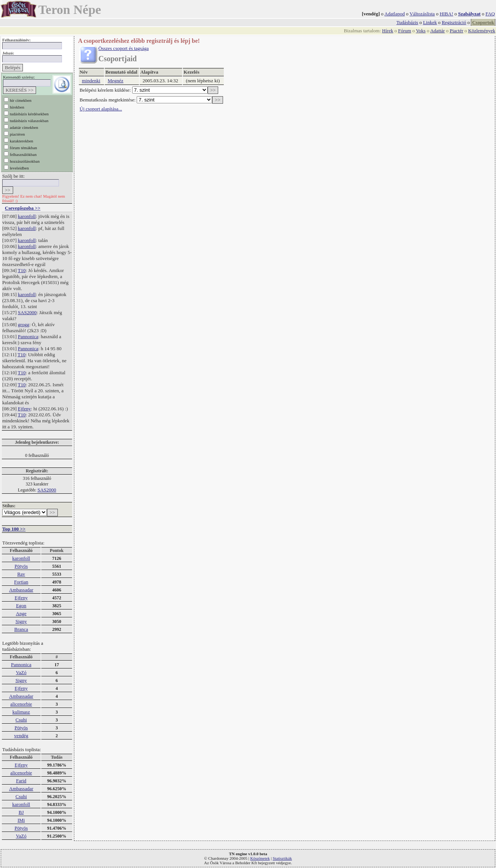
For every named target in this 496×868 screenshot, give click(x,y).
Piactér (457, 31)
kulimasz (21, 712)
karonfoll (27, 216)
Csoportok (483, 22)
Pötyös (21, 566)
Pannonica (28, 336)
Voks (421, 31)
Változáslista (422, 14)
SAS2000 (27, 312)
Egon (21, 606)
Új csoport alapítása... (101, 109)
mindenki (91, 81)
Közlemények (482, 31)
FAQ (490, 14)
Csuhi (21, 720)
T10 (22, 270)
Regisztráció (454, 22)
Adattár (438, 31)
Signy (21, 621)
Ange (21, 613)
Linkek (430, 22)
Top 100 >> (14, 529)
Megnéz (116, 81)
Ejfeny (25, 409)
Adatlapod (395, 14)
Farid (21, 781)
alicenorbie (21, 704)
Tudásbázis (407, 22)
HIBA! (446, 14)
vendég (21, 736)
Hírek (388, 31)
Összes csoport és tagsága (124, 48)
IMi (21, 820)
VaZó (21, 672)
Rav (21, 574)
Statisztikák (282, 858)
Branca (21, 629)
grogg (24, 324)
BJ (21, 812)
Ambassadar (21, 590)
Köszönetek (260, 858)
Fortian (21, 582)
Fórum (405, 31)
